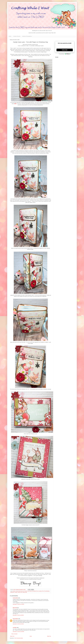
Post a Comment (14, 634)
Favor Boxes (30, 591)
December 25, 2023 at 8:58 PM (18, 615)
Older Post (49, 636)
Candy (17, 591)
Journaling (40, 591)
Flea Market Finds (35, 591)
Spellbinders (12, 592)
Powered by (65, 54)
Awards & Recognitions (27, 36)
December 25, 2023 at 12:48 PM (18, 604)
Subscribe (65, 50)
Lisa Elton (15, 628)
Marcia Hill (15, 608)
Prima (43, 591)
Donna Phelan (15, 619)
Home (10, 36)
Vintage (16, 592)
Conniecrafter (15, 598)
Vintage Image (25, 592)
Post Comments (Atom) (19, 638)
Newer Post (12, 636)
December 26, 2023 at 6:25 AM (18, 624)
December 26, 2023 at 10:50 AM (18, 632)
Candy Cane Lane (21, 591)
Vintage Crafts (20, 592)
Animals (14, 591)
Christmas (26, 591)
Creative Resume (17, 36)
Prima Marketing (47, 591)
